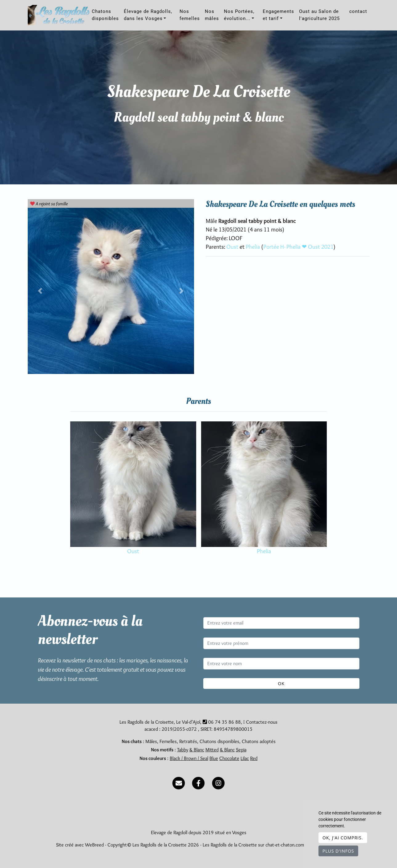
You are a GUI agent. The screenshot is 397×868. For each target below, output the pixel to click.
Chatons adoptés (259, 741)
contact (358, 11)
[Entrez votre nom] (281, 664)
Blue (214, 758)
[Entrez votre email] (281, 623)
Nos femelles (190, 15)
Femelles (168, 741)
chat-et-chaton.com (285, 845)
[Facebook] (198, 782)
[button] (40, 291)
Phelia (253, 247)
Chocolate (229, 758)
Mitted (212, 750)
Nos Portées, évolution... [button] (239, 15)
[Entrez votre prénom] (281, 643)
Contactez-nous (261, 722)
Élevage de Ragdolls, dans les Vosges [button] (148, 15)
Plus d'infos (338, 851)
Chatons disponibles (105, 15)
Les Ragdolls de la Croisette (230, 845)
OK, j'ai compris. (343, 838)
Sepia (241, 750)
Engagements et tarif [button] (278, 15)
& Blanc (197, 750)
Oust (233, 247)
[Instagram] (218, 782)
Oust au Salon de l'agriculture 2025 (319, 15)
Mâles (151, 741)
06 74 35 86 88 (225, 722)
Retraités (188, 741)
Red (254, 758)
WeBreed (94, 845)
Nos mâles (212, 15)
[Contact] (179, 782)
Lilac (245, 758)
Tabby (183, 750)
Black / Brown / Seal (189, 758)
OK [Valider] (281, 683)
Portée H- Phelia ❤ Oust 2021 (298, 247)
